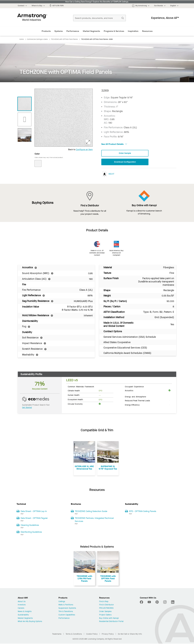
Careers (21, 609)
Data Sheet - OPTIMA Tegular (34, 519)
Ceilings (62, 602)
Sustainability (23, 615)
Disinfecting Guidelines (31, 532)
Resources (147, 31)
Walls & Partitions (66, 605)
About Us (22, 602)
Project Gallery (105, 615)
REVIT (108, 174)
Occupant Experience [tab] (134, 387)
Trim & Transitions (66, 612)
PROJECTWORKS (106, 609)
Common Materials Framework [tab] (81, 387)
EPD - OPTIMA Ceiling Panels (143, 512)
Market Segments (91, 31)
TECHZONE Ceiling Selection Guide (91, 512)
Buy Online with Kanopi (109, 619)
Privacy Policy (108, 634)
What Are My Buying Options (30, 622)
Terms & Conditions (74, 634)
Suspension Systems (67, 609)
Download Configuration (125, 162)
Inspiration (133, 31)
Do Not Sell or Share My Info (130, 634)
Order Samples (105, 612)
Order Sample (125, 153)
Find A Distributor (106, 605)
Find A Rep (104, 602)
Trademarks (57, 634)
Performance (73, 31)
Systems (59, 31)
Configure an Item (84, 149)
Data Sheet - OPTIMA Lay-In (34, 512)
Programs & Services (114, 31)
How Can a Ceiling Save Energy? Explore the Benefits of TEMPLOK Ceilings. (97, 2)
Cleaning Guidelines (30, 525)
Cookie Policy (92, 634)
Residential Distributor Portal (111, 622)
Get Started (27, 408)
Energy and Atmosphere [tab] (135, 397)
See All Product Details (114, 144)
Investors (22, 605)
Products (46, 31)
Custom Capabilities (67, 615)
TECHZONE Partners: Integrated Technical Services (94, 520)
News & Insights (25, 612)
